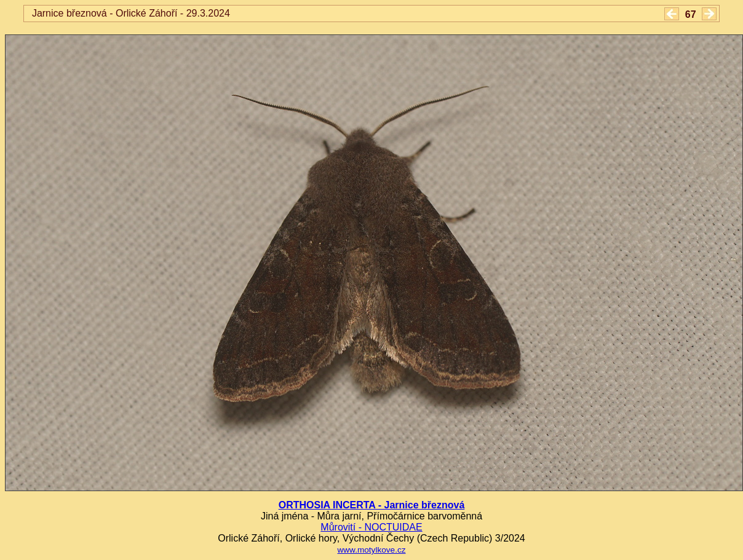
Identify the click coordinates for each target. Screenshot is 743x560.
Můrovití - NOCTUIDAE (371, 527)
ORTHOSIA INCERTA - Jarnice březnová (372, 505)
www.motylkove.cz (371, 550)
